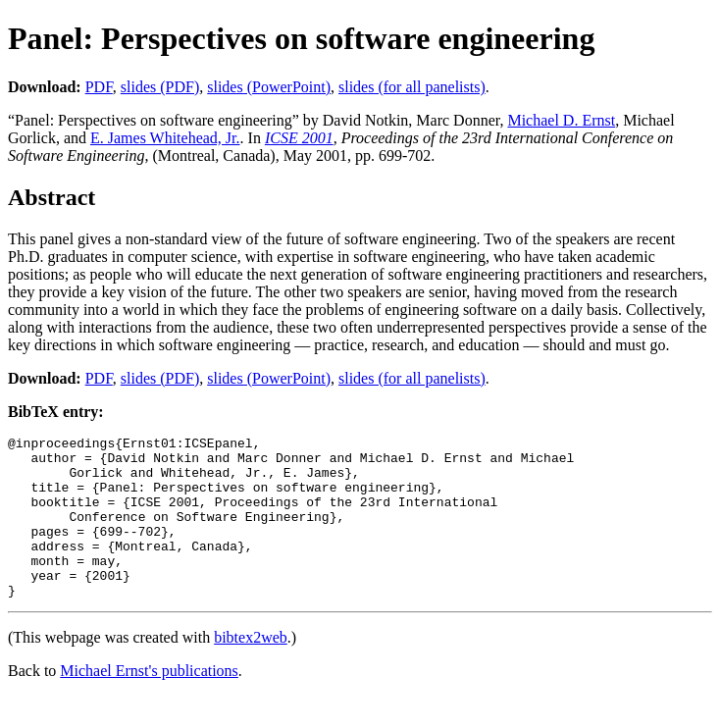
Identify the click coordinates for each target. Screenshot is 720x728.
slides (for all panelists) (412, 87)
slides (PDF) (160, 87)
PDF (99, 87)
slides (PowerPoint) (269, 87)
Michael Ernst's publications (149, 703)
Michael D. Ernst (561, 120)
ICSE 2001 (299, 138)
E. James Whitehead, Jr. (165, 138)
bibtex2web (251, 670)
